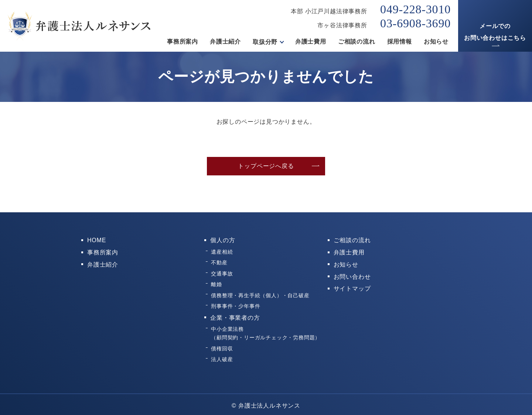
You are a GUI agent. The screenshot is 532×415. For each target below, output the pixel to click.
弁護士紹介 (225, 42)
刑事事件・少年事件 (236, 305)
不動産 (219, 262)
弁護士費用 (311, 42)
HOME (97, 240)
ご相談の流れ (357, 42)
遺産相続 (222, 251)
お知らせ (436, 42)
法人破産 (222, 357)
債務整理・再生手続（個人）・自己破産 (260, 294)
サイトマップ (352, 287)
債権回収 (222, 346)
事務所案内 (183, 42)
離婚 (216, 283)
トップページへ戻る (266, 166)
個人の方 (223, 240)
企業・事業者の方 (235, 316)
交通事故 (222, 272)
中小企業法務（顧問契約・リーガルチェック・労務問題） (266, 331)
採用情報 (400, 42)
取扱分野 (265, 42)
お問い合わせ (352, 276)
